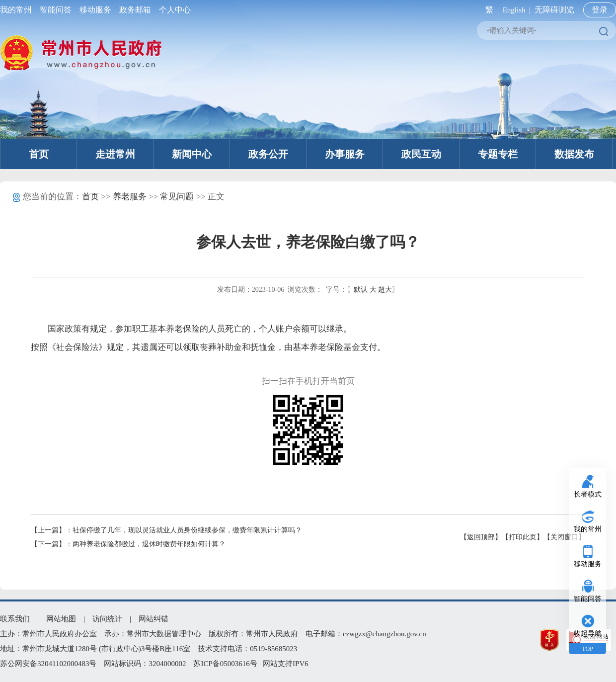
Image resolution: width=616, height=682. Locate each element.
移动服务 (95, 10)
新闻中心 (192, 154)
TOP (587, 649)
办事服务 (345, 154)
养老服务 (130, 197)
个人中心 (173, 10)
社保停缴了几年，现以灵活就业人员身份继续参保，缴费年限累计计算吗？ (187, 530)
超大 (385, 290)
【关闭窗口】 (564, 537)
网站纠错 (154, 619)
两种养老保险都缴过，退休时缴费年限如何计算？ (149, 544)
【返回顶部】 (481, 537)
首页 (39, 154)
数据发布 (574, 154)
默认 (361, 290)
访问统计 (107, 619)
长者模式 (588, 494)
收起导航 (588, 634)
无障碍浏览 (554, 10)
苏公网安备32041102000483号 (48, 664)
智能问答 (56, 10)
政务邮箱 (135, 10)
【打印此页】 (523, 537)
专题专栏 (498, 154)
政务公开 (268, 154)
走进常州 (115, 154)
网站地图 (61, 619)
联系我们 (15, 619)
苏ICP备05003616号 (225, 664)
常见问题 (177, 197)
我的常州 (18, 10)
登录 (600, 10)
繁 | (490, 10)
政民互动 (421, 154)
